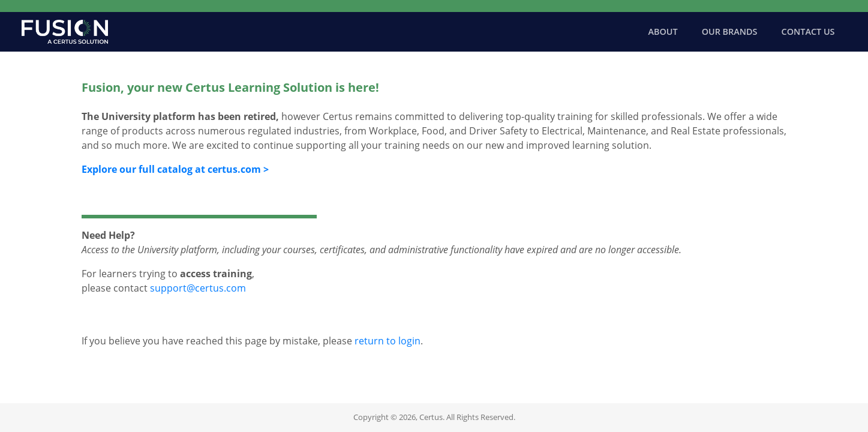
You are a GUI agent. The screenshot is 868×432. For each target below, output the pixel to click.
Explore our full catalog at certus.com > (175, 169)
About (663, 31)
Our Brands (730, 31)
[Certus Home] (65, 32)
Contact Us (808, 31)
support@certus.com (198, 288)
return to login (388, 341)
